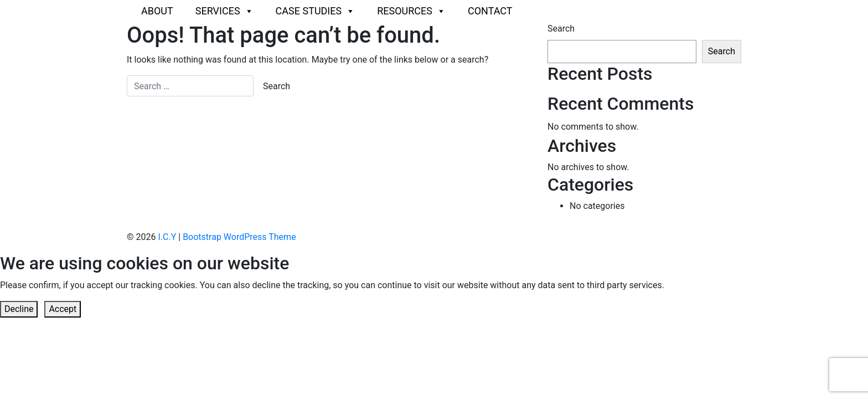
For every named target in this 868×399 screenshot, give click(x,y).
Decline (19, 309)
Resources (411, 11)
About (157, 11)
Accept (63, 309)
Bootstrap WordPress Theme (239, 237)
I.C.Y (167, 237)
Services (224, 11)
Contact (490, 11)
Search (561, 29)
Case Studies (316, 11)
